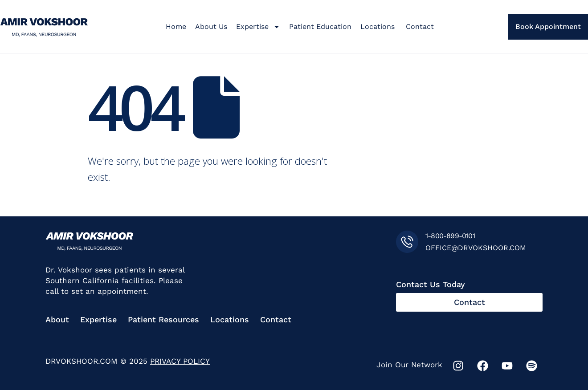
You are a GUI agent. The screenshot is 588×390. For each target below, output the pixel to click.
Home (176, 26)
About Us (211, 26)
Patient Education (320, 26)
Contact (420, 26)
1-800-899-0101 (450, 236)
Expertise (258, 27)
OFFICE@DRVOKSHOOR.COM (476, 248)
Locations (379, 26)
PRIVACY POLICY (180, 361)
